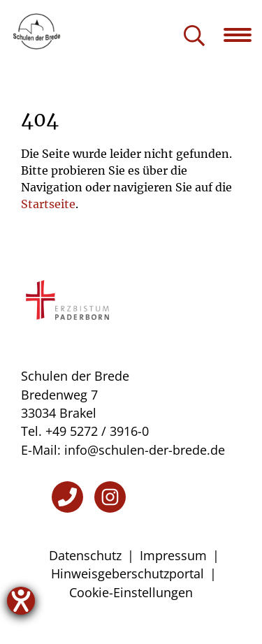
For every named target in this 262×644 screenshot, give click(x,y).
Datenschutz (85, 555)
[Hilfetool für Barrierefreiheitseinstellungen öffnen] (21, 601)
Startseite (48, 204)
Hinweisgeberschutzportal (128, 573)
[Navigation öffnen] (243, 35)
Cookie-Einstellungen (131, 592)
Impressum (173, 555)
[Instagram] (110, 497)
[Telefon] (67, 497)
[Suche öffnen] (194, 37)
